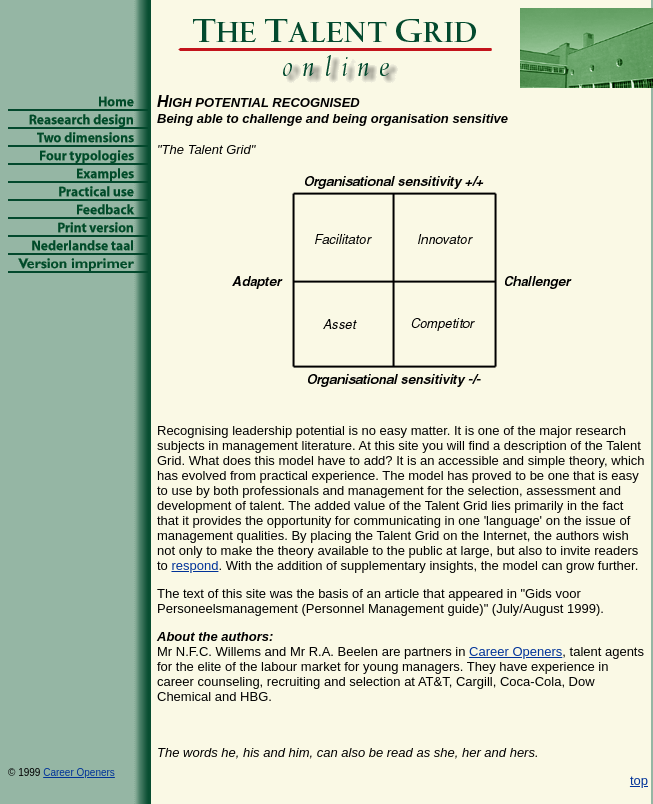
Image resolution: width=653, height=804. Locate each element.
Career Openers (515, 651)
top (639, 780)
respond (194, 565)
